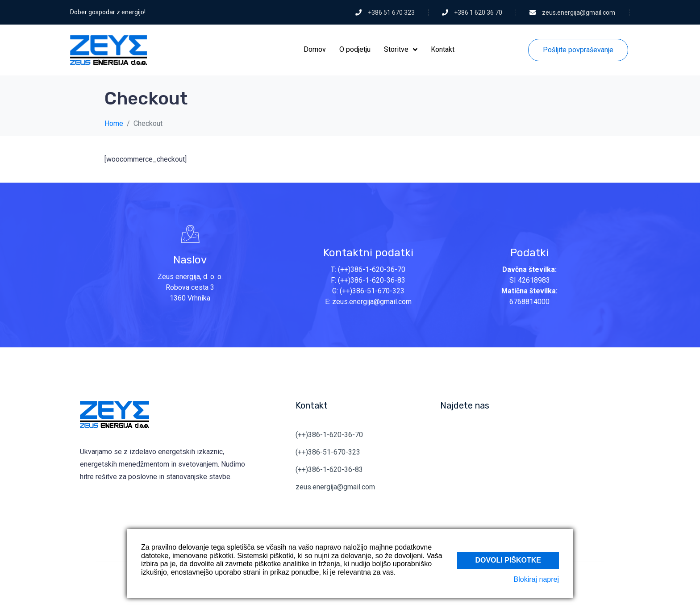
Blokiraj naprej (536, 579)
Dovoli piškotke (508, 560)
